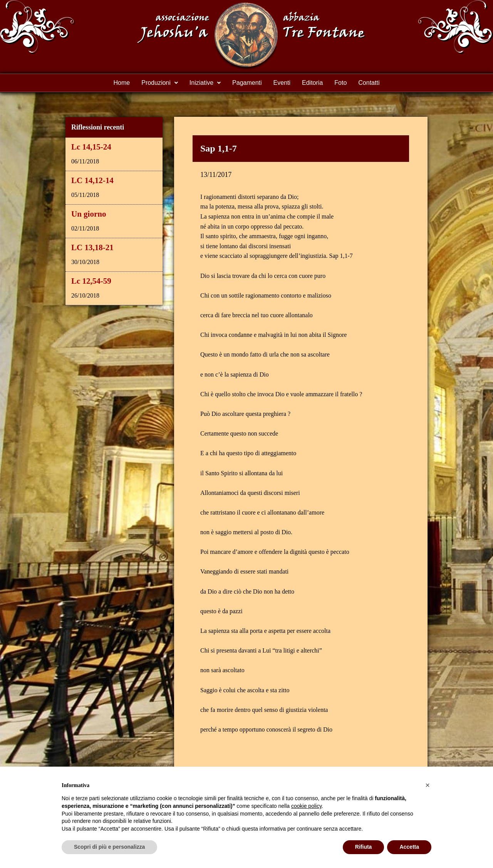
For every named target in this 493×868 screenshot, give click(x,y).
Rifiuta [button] (364, 847)
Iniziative (205, 83)
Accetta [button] (409, 847)
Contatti (369, 83)
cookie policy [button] (306, 806)
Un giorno (89, 214)
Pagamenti (247, 83)
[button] (428, 785)
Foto (340, 83)
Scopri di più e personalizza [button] (109, 847)
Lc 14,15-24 (91, 147)
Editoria (312, 83)
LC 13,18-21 (92, 247)
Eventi (282, 83)
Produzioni (160, 83)
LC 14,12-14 (92, 180)
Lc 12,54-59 (91, 281)
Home (122, 83)
